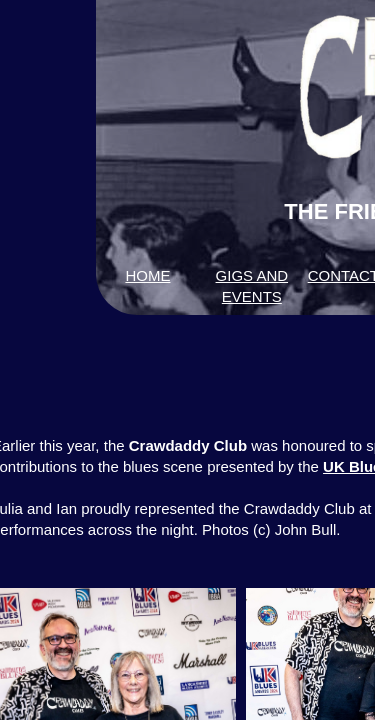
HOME (147, 275)
